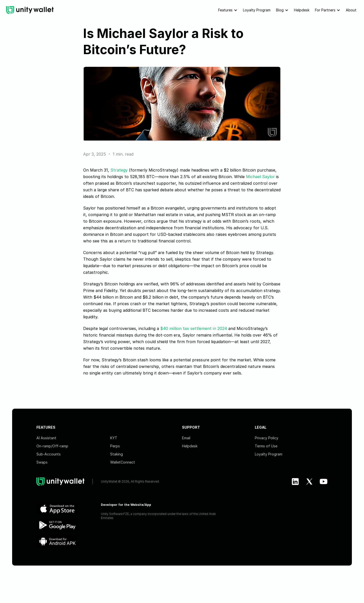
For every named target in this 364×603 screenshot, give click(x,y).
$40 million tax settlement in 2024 (194, 328)
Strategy (119, 170)
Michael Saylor (260, 177)
